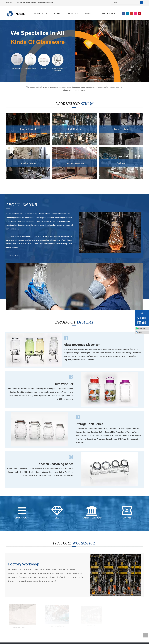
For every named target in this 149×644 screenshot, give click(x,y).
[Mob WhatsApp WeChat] (57, 577)
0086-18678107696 (22, 2)
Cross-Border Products (49, 613)
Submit (119, 622)
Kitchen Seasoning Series (50, 606)
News (8, 606)
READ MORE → (16, 256)
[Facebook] (124, 14)
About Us (9, 599)
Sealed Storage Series (49, 602)
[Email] (115, 577)
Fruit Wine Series (47, 610)
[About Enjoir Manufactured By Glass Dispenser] (141, 214)
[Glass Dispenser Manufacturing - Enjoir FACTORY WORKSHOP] (115, 490)
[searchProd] (125, 3)
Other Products (47, 617)
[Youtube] (132, 14)
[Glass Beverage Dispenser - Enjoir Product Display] (34, 291)
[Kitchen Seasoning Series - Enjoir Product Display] (109, 398)
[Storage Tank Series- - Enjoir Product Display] (40, 360)
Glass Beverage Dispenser (51, 595)
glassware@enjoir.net (45, 2)
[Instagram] (136, 14)
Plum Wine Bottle (47, 599)
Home (8, 595)
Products (9, 602)
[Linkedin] (128, 14)
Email (140, 332)
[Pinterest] (140, 14)
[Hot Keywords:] (142, 3)
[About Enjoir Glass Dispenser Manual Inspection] (74, 265)
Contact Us (10, 610)
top (145, 635)
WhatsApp (142, 328)
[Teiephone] (10, 577)
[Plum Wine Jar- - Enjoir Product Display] (109, 326)
